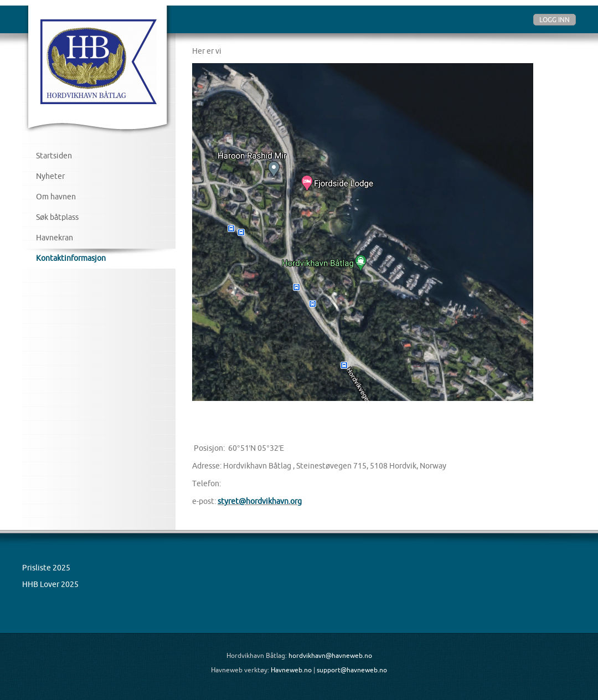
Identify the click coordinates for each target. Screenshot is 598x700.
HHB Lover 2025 (50, 584)
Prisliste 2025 (46, 568)
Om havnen (56, 197)
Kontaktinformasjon (71, 258)
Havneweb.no (291, 670)
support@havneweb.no (352, 670)
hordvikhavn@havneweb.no (330, 655)
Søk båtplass (57, 217)
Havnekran (55, 238)
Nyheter (50, 176)
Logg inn (555, 20)
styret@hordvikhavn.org (260, 501)
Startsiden (54, 156)
